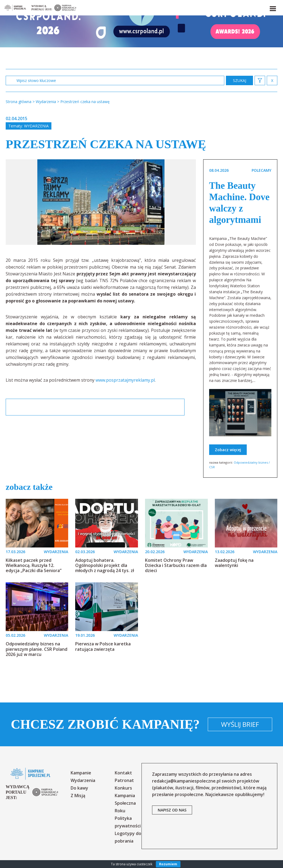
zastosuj (239, 80)
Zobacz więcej (228, 450)
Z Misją (78, 796)
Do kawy (79, 788)
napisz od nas (172, 810)
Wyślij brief (240, 724)
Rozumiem (168, 864)
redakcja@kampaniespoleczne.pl (186, 781)
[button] (272, 8)
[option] (101, 202)
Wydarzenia (36, 126)
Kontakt (123, 773)
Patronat (124, 780)
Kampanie (81, 773)
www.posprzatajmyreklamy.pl (125, 380)
